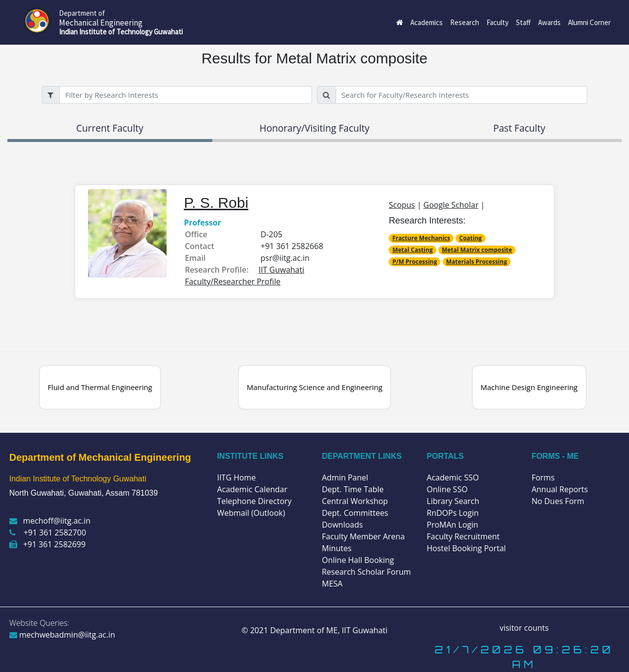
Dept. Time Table (353, 489)
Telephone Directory (255, 501)
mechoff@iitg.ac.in (50, 521)
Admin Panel (345, 477)
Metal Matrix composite (477, 250)
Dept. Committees (355, 513)
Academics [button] (427, 22)
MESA (332, 584)
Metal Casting (412, 250)
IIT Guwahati (363, 630)
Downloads (342, 525)
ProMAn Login (452, 525)
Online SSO (447, 489)
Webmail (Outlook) (251, 513)
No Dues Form (558, 501)
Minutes (337, 548)
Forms (543, 477)
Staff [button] (523, 22)
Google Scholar (451, 205)
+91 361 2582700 (48, 532)
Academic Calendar (252, 489)
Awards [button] (549, 22)
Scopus (402, 205)
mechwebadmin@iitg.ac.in (62, 635)
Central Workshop (355, 501)
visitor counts (524, 628)
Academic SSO (453, 477)
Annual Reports (560, 489)
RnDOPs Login (453, 513)
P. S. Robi (216, 203)
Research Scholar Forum (366, 572)
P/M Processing (415, 262)
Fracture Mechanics (421, 238)
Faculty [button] (498, 22)
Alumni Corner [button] (589, 22)
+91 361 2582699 (47, 544)
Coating (471, 238)
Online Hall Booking (358, 560)
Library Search (453, 501)
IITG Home (237, 477)
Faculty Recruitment (463, 536)
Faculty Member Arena (363, 536)
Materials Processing (477, 262)
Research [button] (465, 22)
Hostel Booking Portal (466, 548)
